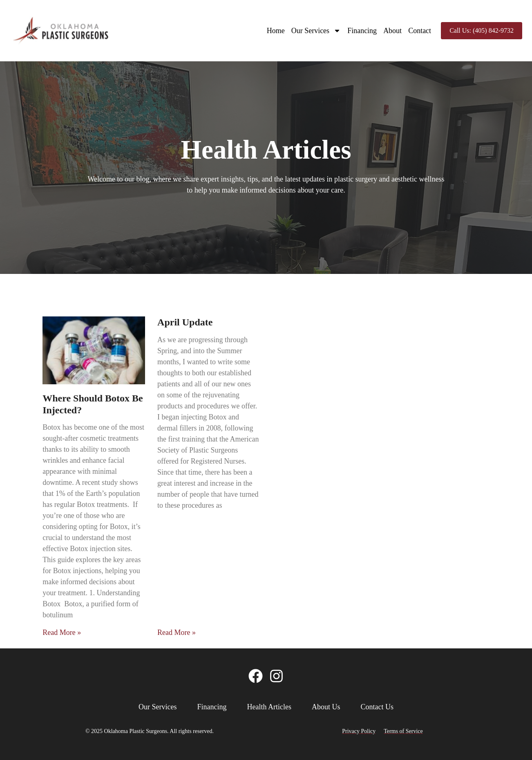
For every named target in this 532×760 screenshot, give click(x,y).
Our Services (316, 31)
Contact (420, 31)
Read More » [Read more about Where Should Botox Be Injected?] (62, 632)
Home (276, 31)
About (392, 31)
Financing (362, 31)
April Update (185, 322)
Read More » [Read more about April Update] (177, 632)
